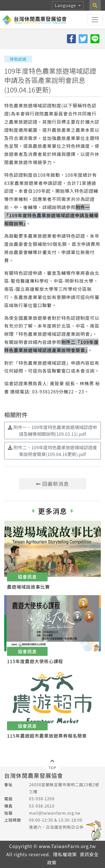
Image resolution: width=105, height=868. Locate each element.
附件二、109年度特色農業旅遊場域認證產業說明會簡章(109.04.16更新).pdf (52, 451)
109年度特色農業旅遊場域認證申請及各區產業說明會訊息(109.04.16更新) (50, 80)
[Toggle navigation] (95, 20)
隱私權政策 (65, 854)
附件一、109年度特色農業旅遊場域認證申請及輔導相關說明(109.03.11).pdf (52, 430)
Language (66, 5)
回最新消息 (53, 484)
